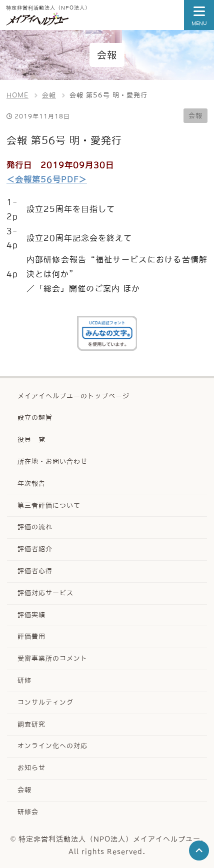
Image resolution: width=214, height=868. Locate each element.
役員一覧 (31, 439)
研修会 (28, 812)
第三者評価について (49, 505)
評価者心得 (35, 571)
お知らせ (31, 768)
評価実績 (31, 615)
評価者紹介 (35, 549)
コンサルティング (45, 702)
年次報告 (31, 483)
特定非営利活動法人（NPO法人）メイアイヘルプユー (109, 839)
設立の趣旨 (35, 418)
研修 (24, 680)
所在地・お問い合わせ (52, 461)
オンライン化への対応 (52, 746)
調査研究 (31, 724)
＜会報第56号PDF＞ (47, 179)
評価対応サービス (45, 593)
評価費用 (31, 636)
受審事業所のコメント (52, 658)
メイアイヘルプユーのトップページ (73, 396)
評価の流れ (35, 527)
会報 (195, 116)
